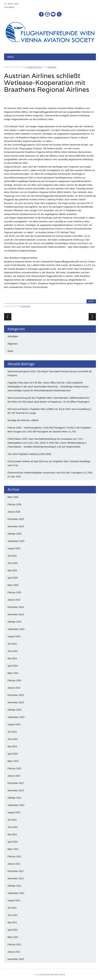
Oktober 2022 (15, 798)
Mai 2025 (12, 570)
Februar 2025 (14, 592)
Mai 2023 (12, 746)
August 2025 (14, 548)
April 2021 (13, 930)
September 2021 (16, 893)
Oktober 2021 (15, 886)
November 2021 (16, 878)
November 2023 (16, 702)
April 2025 (13, 578)
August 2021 (14, 900)
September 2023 (16, 717)
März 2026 (13, 497)
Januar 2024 (14, 688)
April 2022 (13, 842)
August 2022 (14, 812)
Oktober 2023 (15, 710)
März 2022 (13, 849)
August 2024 (14, 636)
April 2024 (13, 666)
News (91, 301)
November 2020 (16, 959)
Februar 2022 (14, 856)
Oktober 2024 (15, 622)
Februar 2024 (14, 680)
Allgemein (13, 344)
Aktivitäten (13, 336)
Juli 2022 (12, 820)
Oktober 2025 (15, 534)
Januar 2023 (14, 776)
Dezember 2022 (16, 783)
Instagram (47, 14)
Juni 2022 (13, 827)
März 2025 (13, 585)
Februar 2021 (14, 944)
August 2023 (14, 724)
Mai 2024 (12, 658)
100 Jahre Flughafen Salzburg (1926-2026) (29, 454)
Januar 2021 (14, 952)
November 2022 (16, 790)
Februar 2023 (14, 768)
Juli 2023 (12, 732)
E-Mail (53, 15)
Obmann (52, 67)
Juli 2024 (12, 644)
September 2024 (16, 629)
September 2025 (16, 541)
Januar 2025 (14, 600)
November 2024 (16, 614)
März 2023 (13, 761)
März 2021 (13, 937)
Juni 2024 (13, 651)
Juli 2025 (12, 556)
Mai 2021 (12, 922)
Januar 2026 (14, 512)
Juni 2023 (13, 739)
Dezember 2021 (16, 871)
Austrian (26, 306)
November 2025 (16, 526)
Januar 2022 (14, 864)
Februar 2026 (14, 504)
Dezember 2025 (16, 519)
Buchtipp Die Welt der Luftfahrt (23, 420)
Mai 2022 (12, 834)
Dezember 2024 (16, 607)
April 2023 (13, 754)
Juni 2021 (13, 915)
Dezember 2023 (16, 695)
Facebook (41, 14)
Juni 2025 (13, 563)
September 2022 (16, 805)
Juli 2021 (12, 908)
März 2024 (13, 673)
